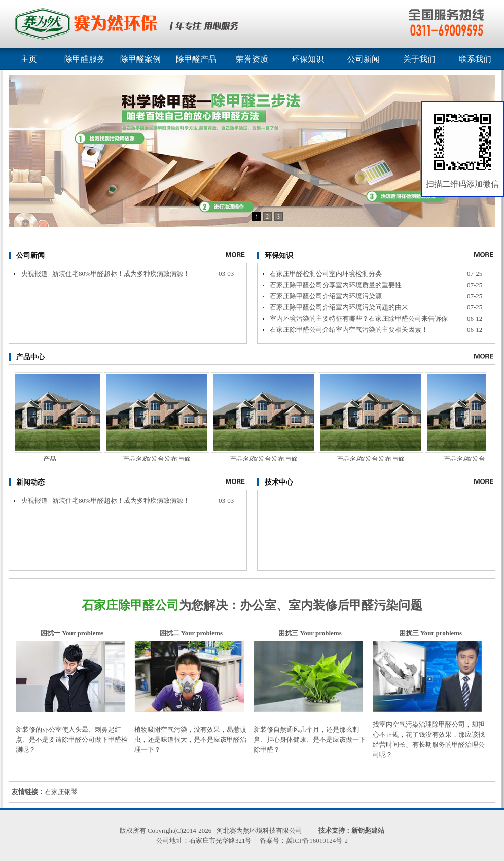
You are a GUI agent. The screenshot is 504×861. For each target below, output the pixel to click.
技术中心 (279, 482)
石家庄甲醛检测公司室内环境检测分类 (326, 274)
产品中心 (30, 357)
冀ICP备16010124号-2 (317, 840)
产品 (52, 459)
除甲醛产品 (196, 59)
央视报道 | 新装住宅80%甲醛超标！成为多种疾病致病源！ (105, 274)
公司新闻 (364, 59)
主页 (29, 59)
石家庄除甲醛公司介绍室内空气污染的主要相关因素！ (349, 330)
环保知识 (308, 59)
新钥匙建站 (368, 830)
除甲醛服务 (85, 59)
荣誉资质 (252, 59)
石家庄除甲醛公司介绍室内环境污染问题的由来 (339, 307)
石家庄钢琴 (61, 792)
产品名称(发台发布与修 (159, 459)
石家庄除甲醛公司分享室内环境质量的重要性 (336, 285)
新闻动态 (30, 482)
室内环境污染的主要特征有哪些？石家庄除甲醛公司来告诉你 (359, 318)
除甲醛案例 (140, 59)
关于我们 (419, 59)
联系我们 (475, 59)
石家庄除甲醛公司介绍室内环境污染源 (326, 296)
